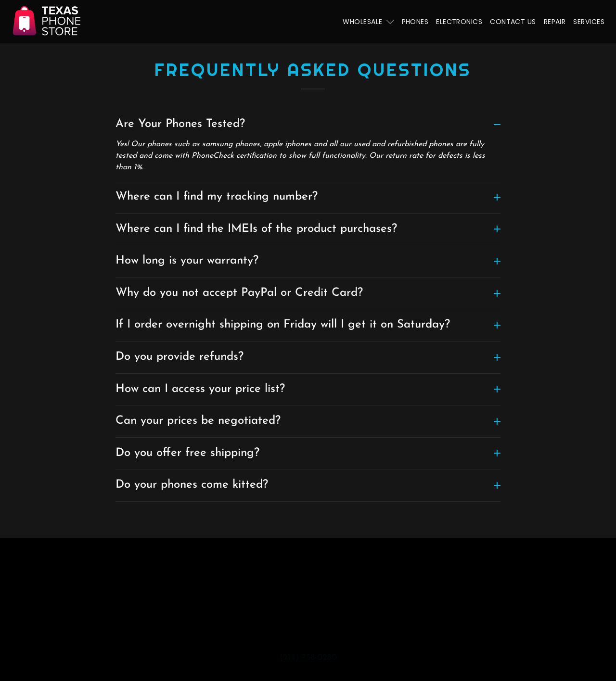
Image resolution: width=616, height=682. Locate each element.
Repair (555, 22)
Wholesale (368, 22)
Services (589, 22)
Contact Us (513, 22)
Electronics (459, 22)
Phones (415, 22)
